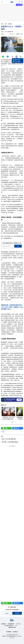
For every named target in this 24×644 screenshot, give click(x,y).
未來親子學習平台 (9, 626)
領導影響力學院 (12, 627)
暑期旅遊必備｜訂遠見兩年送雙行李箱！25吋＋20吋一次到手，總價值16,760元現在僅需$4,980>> (12, 307)
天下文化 (18, 624)
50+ (16, 626)
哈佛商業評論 (11, 624)
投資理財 (10, 24)
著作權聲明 (9, 632)
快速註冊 (17, 613)
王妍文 (2, 34)
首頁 (3, 24)
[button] (12, 422)
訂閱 (18, 246)
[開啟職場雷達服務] (12, 400)
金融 (6, 24)
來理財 (3, 432)
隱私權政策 (15, 632)
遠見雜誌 (4, 624)
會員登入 (7, 613)
